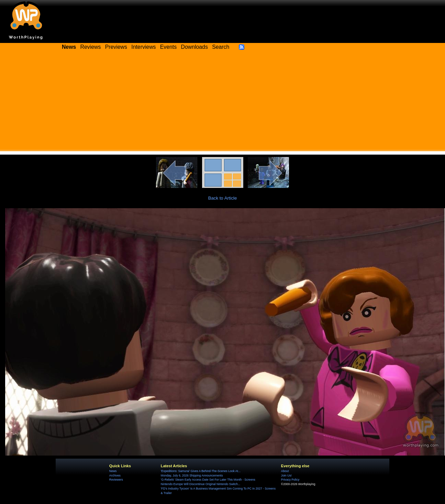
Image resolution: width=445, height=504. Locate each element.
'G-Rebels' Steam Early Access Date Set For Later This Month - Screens (208, 480)
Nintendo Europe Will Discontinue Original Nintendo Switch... (201, 484)
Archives (115, 475)
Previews (116, 47)
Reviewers (116, 480)
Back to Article (223, 198)
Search (221, 47)
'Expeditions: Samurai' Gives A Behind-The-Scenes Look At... (201, 471)
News (113, 471)
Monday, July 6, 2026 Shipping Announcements (192, 475)
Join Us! (286, 475)
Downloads (194, 47)
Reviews (91, 47)
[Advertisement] (223, 103)
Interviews (143, 47)
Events (168, 47)
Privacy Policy (290, 480)
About (285, 471)
